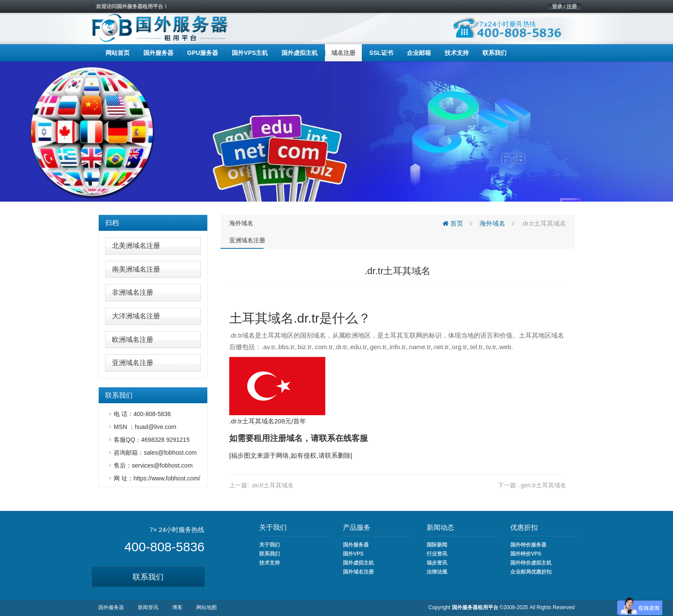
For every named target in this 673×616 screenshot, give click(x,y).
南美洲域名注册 (136, 269)
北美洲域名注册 (136, 246)
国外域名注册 (358, 572)
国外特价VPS (526, 554)
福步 (237, 455)
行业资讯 (437, 554)
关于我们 (270, 545)
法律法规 (437, 572)
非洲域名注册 (133, 292)
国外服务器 (356, 545)
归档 (112, 223)
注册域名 (286, 438)
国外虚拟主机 (358, 563)
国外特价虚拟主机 (531, 563)
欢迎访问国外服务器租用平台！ (132, 6)
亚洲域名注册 (133, 363)
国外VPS (353, 554)
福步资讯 (437, 563)
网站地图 (206, 607)
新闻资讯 (148, 607)
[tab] (153, 223)
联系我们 (148, 577)
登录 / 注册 (564, 6)
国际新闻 (437, 545)
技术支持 (270, 563)
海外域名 (241, 223)
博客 (177, 607)
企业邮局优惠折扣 (531, 572)
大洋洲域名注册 (136, 316)
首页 (453, 223)
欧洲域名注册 (133, 340)
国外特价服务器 (528, 545)
